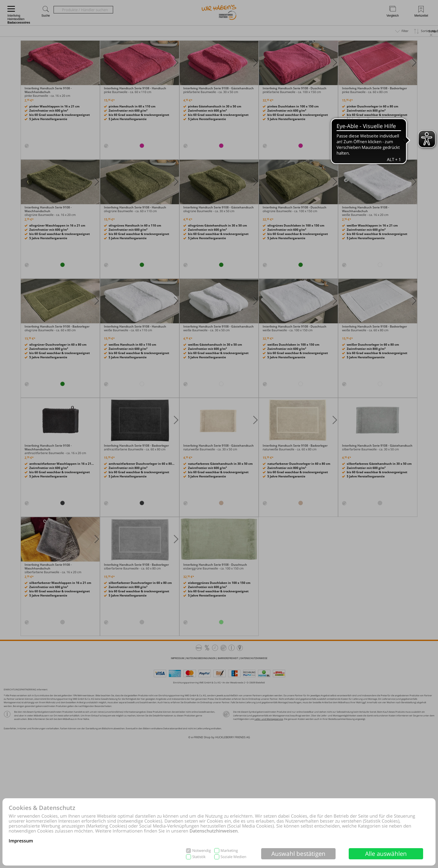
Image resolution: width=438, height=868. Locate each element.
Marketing (229, 851)
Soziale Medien (233, 857)
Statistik (199, 857)
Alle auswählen (386, 853)
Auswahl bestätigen (298, 853)
